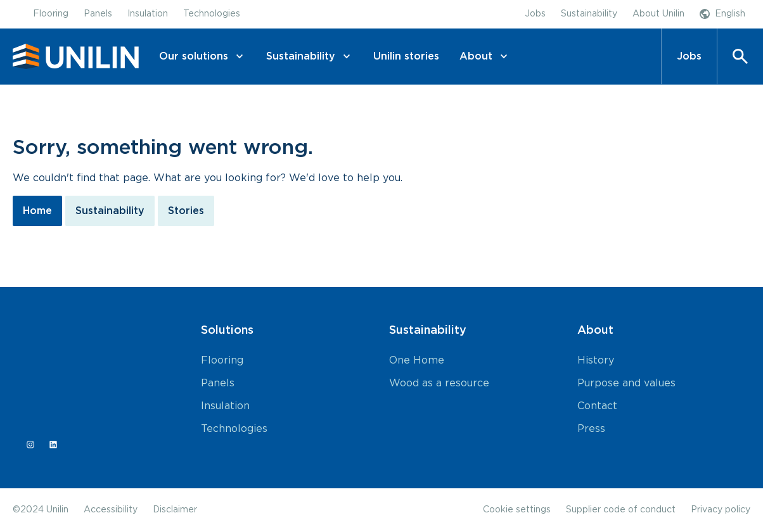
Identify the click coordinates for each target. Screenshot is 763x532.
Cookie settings (517, 510)
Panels (218, 383)
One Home (417, 360)
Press (591, 429)
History (596, 360)
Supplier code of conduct (621, 510)
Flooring (222, 360)
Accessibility (111, 510)
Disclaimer (175, 510)
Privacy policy (721, 510)
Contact (597, 406)
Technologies (234, 429)
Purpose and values (626, 383)
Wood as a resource (439, 383)
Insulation (225, 406)
